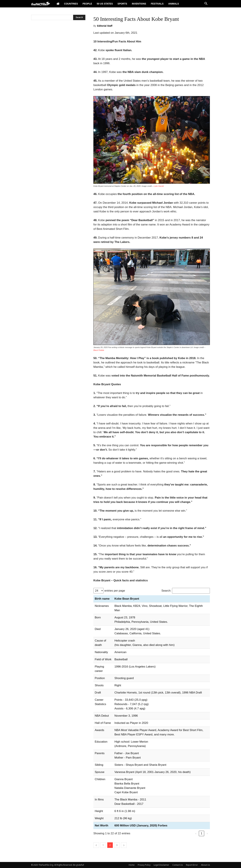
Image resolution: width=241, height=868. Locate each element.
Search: (166, 591)
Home (132, 865)
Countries (71, 4)
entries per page (115, 591)
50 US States (105, 4)
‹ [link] (196, 833)
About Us (205, 865)
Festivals (157, 4)
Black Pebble (99, 350)
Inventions (139, 4)
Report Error (192, 865)
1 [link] (201, 833)
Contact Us (178, 865)
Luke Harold (159, 186)
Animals (174, 4)
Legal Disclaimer (161, 865)
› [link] (207, 833)
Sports (122, 4)
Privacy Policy (144, 865)
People (87, 4)
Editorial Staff (105, 26)
